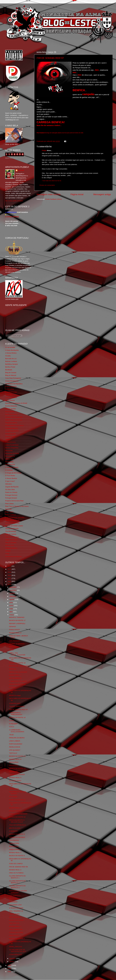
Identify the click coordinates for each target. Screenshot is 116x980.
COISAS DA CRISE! (16, 932)
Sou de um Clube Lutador (14, 526)
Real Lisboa (9, 504)
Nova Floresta (10, 465)
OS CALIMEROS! (15, 678)
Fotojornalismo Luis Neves (14, 425)
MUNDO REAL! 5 (15, 778)
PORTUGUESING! (16, 744)
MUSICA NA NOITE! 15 (17, 684)
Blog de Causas (11, 373)
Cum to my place (11, 398)
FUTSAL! (12, 687)
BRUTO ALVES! (15, 828)
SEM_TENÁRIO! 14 (16, 911)
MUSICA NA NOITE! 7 (17, 920)
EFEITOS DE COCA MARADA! (20, 666)
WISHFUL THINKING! (17, 617)
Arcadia (8, 356)
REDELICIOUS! (15, 747)
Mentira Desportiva (12, 448)
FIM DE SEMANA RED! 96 (19, 867)
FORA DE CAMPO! (16, 864)
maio (11, 609)
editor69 (21, 170)
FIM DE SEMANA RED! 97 (50, 58)
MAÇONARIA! (14, 840)
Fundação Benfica (12, 428)
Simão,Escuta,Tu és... (13, 520)
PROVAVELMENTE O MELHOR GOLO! (17, 821)
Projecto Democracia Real (14, 501)
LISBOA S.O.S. (11, 442)
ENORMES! (13, 902)
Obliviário (8, 484)
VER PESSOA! (14, 641)
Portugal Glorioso (11, 495)
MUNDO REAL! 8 (15, 633)
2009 (10, 965)
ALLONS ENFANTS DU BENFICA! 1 (17, 877)
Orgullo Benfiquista (12, 487)
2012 (10, 578)
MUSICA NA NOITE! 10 (17, 817)
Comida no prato (11, 392)
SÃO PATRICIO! (15, 917)
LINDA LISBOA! (15, 741)
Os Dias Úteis (10, 490)
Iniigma (8, 439)
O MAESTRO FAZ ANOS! (18, 681)
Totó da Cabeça (11, 534)
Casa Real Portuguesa (13, 378)
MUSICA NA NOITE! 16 (17, 663)
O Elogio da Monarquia (13, 473)
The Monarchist (11, 531)
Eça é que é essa (11, 414)
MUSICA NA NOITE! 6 (17, 939)
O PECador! (13, 724)
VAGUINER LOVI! (15, 905)
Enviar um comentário (47, 185)
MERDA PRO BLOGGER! (18, 672)
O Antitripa (9, 470)
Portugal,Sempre (11, 498)
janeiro (12, 962)
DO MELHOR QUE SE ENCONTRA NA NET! (18, 951)
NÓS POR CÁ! (14, 923)
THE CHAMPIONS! (16, 929)
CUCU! (12, 727)
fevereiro (13, 959)
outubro (12, 593)
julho (11, 602)
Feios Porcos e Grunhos (14, 420)
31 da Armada (10, 347)
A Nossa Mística (11, 353)
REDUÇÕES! (14, 762)
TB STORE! (13, 797)
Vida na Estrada (11, 543)
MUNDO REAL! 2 (15, 870)
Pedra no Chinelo (11, 492)
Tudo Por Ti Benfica (12, 537)
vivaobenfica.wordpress (13, 556)
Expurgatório (10, 412)
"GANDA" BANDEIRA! (17, 706)
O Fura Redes (10, 476)
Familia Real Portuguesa (14, 417)
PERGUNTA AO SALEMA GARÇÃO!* (18, 892)
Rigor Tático (9, 512)
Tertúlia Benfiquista (12, 529)
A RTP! (12, 721)
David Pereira (10, 400)
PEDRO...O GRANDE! (17, 644)
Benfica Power (10, 367)
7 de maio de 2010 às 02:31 (52, 181)
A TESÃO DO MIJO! (16, 908)
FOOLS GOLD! (14, 630)
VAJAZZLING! (14, 789)
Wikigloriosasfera (11, 548)
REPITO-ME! (14, 772)
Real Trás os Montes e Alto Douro (17, 506)
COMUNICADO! (15, 703)
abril (11, 612)
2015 (10, 569)
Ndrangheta (9, 462)
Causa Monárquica (12, 381)
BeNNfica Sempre (11, 364)
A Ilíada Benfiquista (12, 350)
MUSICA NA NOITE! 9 (17, 834)
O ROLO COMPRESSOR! (18, 814)
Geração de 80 (10, 434)
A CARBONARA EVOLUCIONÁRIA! (17, 731)
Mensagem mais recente (49, 194)
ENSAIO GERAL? (15, 811)
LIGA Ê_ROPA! (14, 914)
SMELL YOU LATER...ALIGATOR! (17, 654)
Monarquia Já (10, 456)
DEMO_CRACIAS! (16, 947)
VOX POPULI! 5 (15, 896)
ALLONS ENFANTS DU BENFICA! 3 (17, 887)
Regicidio (8, 509)
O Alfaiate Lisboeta (12, 467)
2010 (10, 584)
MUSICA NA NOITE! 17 (17, 620)
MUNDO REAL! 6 (15, 759)
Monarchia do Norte (12, 453)
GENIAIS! (13, 627)
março (12, 615)
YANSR (8, 551)
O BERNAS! (13, 831)
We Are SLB (9, 545)
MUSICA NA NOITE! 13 (17, 756)
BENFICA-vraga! (15, 695)
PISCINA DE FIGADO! (17, 775)
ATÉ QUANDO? (15, 750)
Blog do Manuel (11, 375)
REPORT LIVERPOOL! (17, 624)
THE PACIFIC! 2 (15, 936)
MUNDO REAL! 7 (15, 675)
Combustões (10, 389)
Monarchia (9, 451)
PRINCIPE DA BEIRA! (17, 738)
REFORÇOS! (14, 647)
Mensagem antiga (102, 194)
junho (12, 605)
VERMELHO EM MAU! (17, 837)
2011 (10, 581)
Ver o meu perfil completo (14, 201)
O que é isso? (10, 481)
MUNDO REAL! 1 (15, 926)
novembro (13, 590)
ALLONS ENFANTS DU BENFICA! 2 (17, 882)
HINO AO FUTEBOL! (16, 873)
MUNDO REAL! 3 (15, 853)
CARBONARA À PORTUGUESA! (16, 714)
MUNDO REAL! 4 (15, 808)
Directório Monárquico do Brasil (16, 403)
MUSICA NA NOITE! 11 (17, 800)
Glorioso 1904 (10, 437)
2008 (10, 968)
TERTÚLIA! (13, 753)
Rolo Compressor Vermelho (15, 517)
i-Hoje (7, 554)
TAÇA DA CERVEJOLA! (18, 825)
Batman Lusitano (11, 361)
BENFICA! (13, 669)
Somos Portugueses (12, 523)
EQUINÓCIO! (14, 846)
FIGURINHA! (14, 765)
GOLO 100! (13, 899)
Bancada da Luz (11, 359)
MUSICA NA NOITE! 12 (17, 769)
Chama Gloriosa (11, 386)
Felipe (44, 150)
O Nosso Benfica (11, 478)
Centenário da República (14, 384)
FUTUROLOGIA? (15, 781)
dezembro (13, 587)
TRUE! (12, 650)
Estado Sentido (11, 409)
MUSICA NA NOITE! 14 (17, 718)
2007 (10, 972)
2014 (10, 572)
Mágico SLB (9, 459)
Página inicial (77, 194)
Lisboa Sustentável (12, 445)
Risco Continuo (11, 515)
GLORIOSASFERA (12, 431)
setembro (13, 596)
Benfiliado (9, 370)
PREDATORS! (14, 843)
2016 (10, 566)
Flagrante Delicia (11, 423)
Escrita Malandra (11, 406)
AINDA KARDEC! (15, 850)
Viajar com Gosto (11, 540)
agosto (12, 599)
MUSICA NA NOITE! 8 (17, 856)
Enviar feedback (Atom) (54, 199)
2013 (10, 575)
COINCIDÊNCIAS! (16, 955)
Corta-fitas (9, 395)
